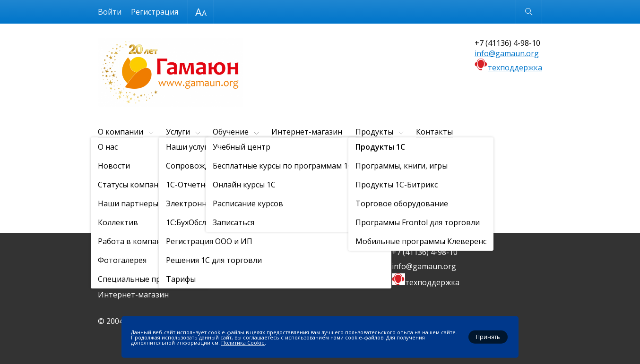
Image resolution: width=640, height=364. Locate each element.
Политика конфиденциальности (301, 280)
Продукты (374, 132)
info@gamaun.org (507, 53)
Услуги (178, 132)
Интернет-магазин (307, 132)
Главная (109, 155)
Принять (488, 337)
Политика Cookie (243, 342)
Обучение (231, 132)
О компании (121, 132)
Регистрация (155, 12)
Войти (110, 12)
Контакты (434, 132)
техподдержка (515, 68)
